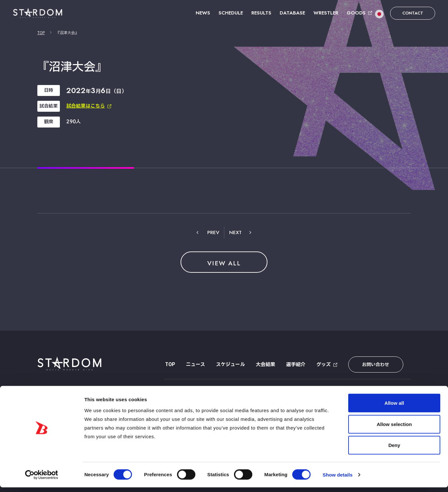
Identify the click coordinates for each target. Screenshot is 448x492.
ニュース (195, 365)
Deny (394, 450)
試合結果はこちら (86, 106)
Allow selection (394, 429)
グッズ (323, 365)
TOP (41, 33)
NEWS (203, 13)
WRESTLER (326, 13)
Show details (338, 479)
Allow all (394, 407)
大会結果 (265, 365)
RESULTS (261, 13)
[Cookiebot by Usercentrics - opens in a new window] (42, 479)
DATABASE (292, 13)
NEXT (235, 232)
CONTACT (413, 13)
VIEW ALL (224, 263)
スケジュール (229, 365)
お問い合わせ (373, 365)
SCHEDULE (231, 13)
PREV (213, 232)
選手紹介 (295, 365)
